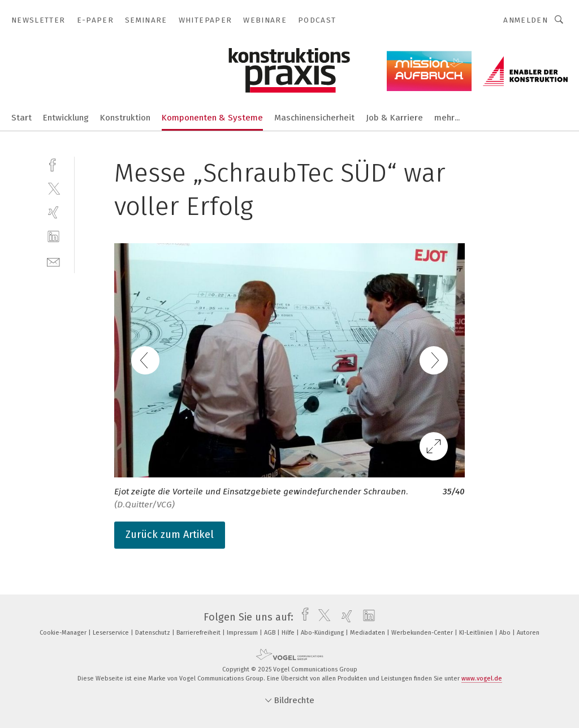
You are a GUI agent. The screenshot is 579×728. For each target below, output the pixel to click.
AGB (271, 633)
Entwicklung (66, 118)
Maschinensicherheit (314, 118)
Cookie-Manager (64, 633)
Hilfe (289, 633)
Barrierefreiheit (199, 633)
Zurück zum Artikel (170, 535)
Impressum (243, 633)
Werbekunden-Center (423, 633)
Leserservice (112, 633)
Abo (506, 633)
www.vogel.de (482, 679)
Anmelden (526, 20)
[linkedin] (53, 237)
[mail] (53, 261)
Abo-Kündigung (323, 633)
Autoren (528, 633)
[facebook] (53, 164)
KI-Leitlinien (477, 633)
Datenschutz (154, 633)
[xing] (53, 212)
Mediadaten (368, 633)
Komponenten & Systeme (212, 118)
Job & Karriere (394, 118)
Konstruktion (125, 118)
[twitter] (53, 188)
